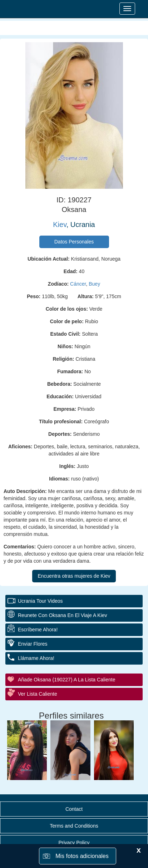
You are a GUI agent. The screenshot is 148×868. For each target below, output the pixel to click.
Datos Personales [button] (74, 242)
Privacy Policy (74, 843)
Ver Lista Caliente (38, 694)
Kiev (60, 225)
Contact (74, 809)
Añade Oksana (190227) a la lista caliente (66, 680)
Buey (94, 284)
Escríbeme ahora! (38, 630)
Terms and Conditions (74, 826)
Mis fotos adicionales (82, 856)
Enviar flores (33, 644)
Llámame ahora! (36, 658)
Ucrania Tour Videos (40, 601)
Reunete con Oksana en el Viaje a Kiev (63, 615)
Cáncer (78, 284)
